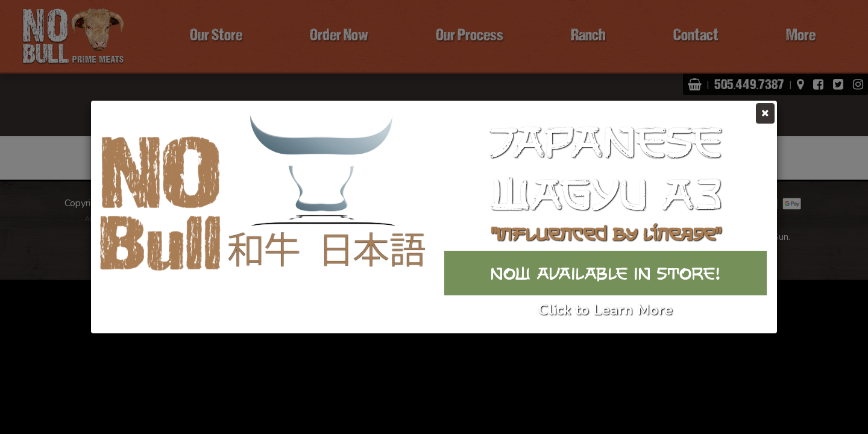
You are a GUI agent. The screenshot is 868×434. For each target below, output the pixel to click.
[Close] (765, 113)
